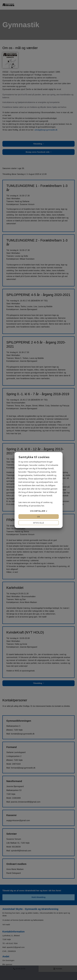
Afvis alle (38, 523)
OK (38, 517)
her (43, 506)
